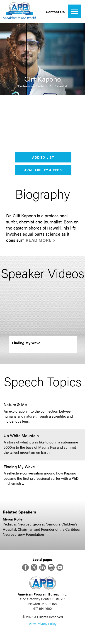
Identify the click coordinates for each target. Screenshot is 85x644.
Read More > (40, 240)
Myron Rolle (13, 519)
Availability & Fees (43, 170)
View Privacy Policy (43, 623)
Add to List (43, 157)
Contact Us (55, 12)
